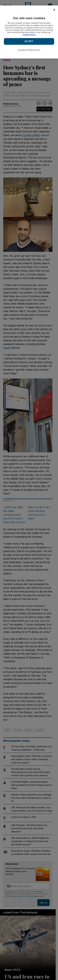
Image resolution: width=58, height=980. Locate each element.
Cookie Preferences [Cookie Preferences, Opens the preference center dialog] (29, 50)
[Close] (54, 10)
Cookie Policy (29, 35)
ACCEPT (29, 41)
